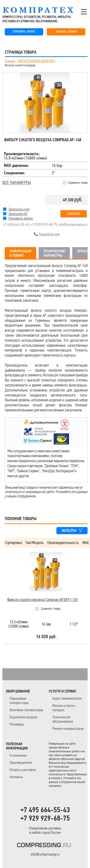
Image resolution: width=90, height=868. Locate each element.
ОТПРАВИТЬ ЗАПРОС (24, 32)
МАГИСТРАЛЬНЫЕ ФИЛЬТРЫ (36, 61)
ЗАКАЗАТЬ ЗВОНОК (66, 32)
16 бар (46, 624)
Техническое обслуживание (63, 719)
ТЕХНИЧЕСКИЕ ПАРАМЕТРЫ (54, 253)
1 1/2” (74, 624)
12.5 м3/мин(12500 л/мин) (19, 624)
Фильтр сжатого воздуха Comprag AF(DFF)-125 (42, 600)
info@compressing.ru (73, 224)
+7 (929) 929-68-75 (44, 224)
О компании (18, 755)
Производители (21, 763)
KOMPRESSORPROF (45, 846)
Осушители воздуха (24, 717)
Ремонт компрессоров (68, 729)
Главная (10, 61)
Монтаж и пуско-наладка (64, 708)
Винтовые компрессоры (26, 710)
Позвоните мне (49, 234)
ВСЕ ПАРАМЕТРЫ (17, 183)
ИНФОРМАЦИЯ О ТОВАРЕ (21, 253)
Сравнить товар (78, 183)
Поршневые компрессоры (19, 701)
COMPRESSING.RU (43, 10)
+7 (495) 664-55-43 (16, 224)
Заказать (74, 214)
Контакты (16, 777)
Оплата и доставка (23, 770)
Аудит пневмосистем (67, 698)
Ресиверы (17, 724)
